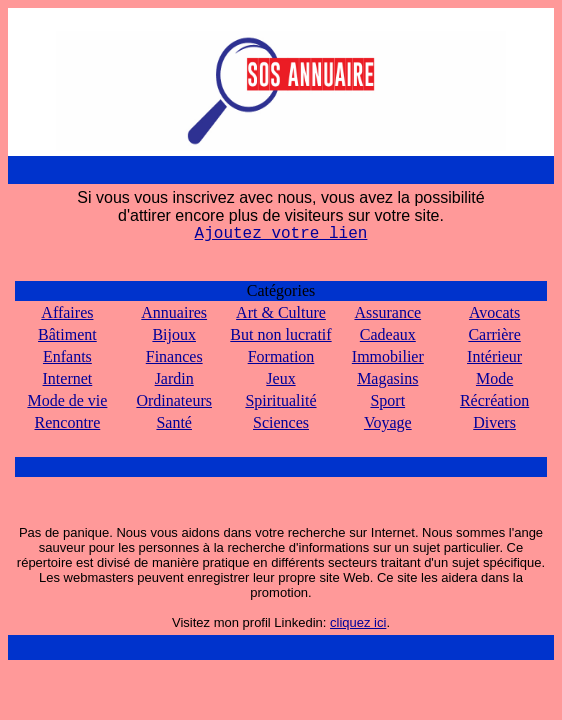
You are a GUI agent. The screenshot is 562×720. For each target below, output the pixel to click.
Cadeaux (388, 334)
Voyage (388, 422)
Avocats (494, 312)
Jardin (174, 378)
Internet (68, 378)
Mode (494, 378)
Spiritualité (280, 400)
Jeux (280, 378)
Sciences (281, 422)
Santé (174, 422)
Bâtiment (67, 334)
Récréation (494, 400)
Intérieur (494, 356)
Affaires (67, 312)
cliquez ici (358, 622)
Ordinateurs (174, 400)
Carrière (494, 334)
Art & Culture (281, 312)
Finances (174, 356)
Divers (494, 422)
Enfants (67, 356)
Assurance (387, 312)
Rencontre (68, 422)
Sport (387, 400)
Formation (281, 356)
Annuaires (174, 312)
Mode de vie (67, 400)
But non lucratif (280, 334)
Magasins (387, 378)
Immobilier (388, 356)
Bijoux (174, 334)
